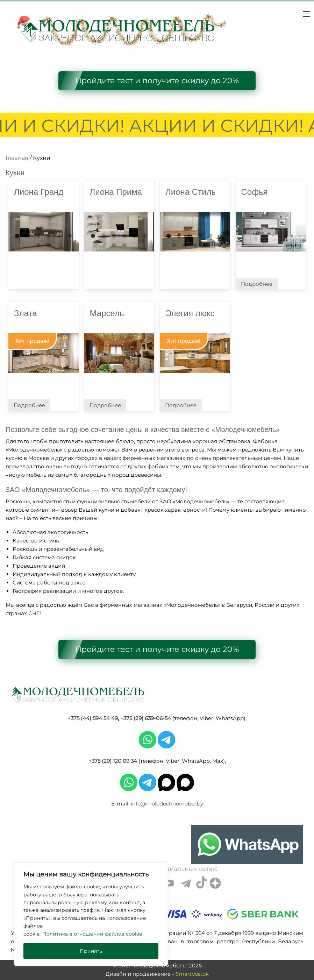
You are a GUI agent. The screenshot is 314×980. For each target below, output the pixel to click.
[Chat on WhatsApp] (247, 844)
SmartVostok (192, 974)
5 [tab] (59, 236)
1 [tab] (17, 236)
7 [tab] (38, 245)
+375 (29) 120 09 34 (113, 761)
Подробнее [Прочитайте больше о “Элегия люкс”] (181, 405)
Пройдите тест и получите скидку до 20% (157, 81)
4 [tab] (200, 236)
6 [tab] (70, 236)
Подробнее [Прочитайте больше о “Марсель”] (105, 405)
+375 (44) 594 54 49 (93, 718)
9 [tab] (195, 245)
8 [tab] (49, 245)
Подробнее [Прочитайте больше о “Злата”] (29, 405)
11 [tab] (216, 245)
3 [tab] (190, 236)
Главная (17, 158)
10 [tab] (205, 245)
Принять (91, 951)
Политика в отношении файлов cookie (92, 934)
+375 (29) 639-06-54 (146, 718)
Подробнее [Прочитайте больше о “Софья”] (257, 284)
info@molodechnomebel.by (167, 804)
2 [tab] (28, 236)
